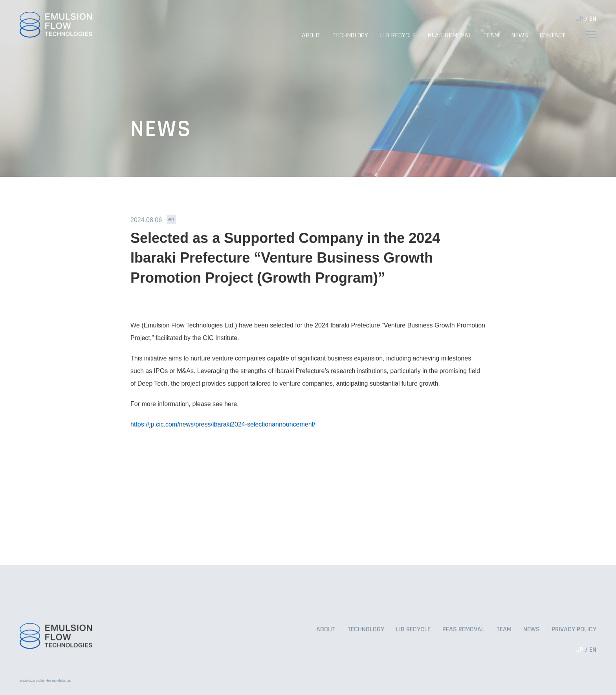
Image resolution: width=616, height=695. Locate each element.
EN (593, 19)
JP (580, 19)
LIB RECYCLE (398, 35)
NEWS (520, 35)
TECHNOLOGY (350, 35)
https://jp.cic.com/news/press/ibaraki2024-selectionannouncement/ (223, 424)
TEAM (491, 35)
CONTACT (553, 35)
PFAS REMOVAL (449, 35)
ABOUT (311, 35)
